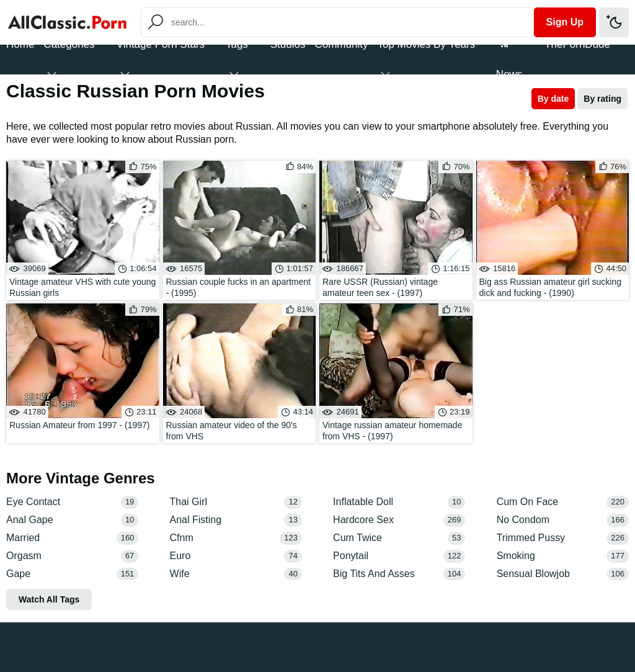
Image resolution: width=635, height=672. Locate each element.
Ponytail (399, 556)
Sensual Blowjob (563, 574)
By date (553, 99)
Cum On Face (563, 502)
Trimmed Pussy (563, 538)
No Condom (563, 520)
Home (20, 44)
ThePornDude (577, 44)
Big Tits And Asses (399, 574)
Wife (236, 574)
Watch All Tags (49, 599)
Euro (236, 556)
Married (72, 538)
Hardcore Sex (399, 520)
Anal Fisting (236, 520)
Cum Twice (399, 538)
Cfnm (236, 538)
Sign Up (565, 22)
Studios (288, 44)
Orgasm (72, 556)
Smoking (563, 556)
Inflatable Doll (399, 502)
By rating (602, 99)
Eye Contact (72, 502)
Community (341, 44)
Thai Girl (236, 502)
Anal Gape (72, 520)
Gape (72, 574)
